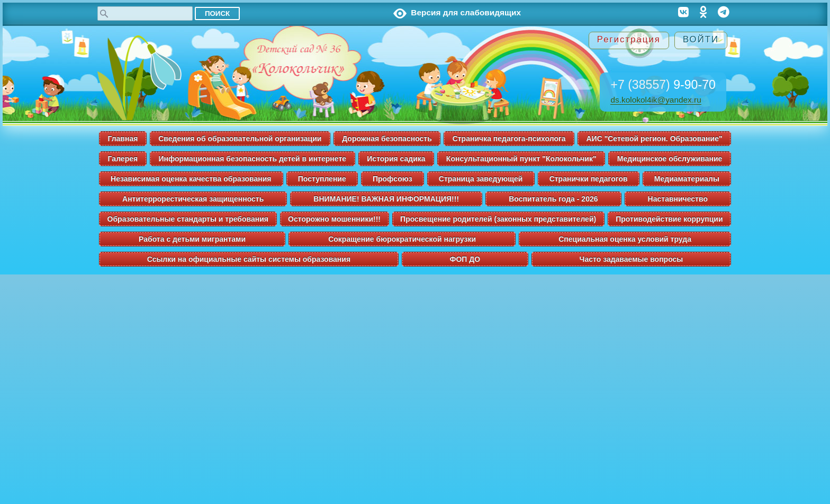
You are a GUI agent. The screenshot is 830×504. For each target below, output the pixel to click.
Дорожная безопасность (387, 139)
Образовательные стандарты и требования (188, 219)
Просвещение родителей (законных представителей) (498, 219)
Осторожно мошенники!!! (334, 219)
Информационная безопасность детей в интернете (252, 159)
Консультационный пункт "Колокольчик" (521, 159)
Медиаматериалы (687, 179)
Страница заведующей (481, 179)
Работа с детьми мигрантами (192, 239)
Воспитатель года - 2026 (553, 199)
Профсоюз (393, 179)
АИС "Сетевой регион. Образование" (654, 139)
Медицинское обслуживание (670, 159)
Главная (123, 139)
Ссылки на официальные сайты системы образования (249, 259)
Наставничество (678, 199)
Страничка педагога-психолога (509, 139)
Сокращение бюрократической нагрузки (402, 239)
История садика (396, 159)
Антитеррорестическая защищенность (193, 199)
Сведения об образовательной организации (240, 139)
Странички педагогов (589, 179)
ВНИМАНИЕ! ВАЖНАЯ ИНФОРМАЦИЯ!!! (386, 199)
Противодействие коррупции (669, 219)
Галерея (123, 159)
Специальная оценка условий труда (625, 239)
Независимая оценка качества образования (191, 179)
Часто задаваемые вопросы (631, 259)
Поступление (322, 179)
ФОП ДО (465, 259)
